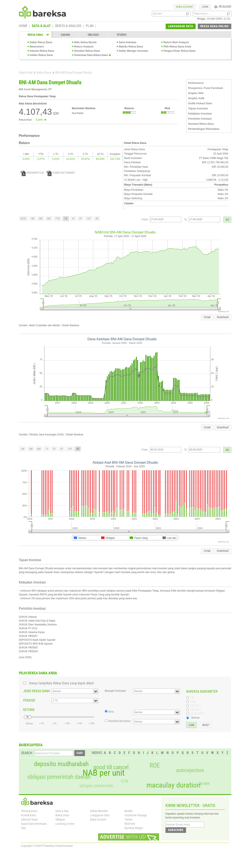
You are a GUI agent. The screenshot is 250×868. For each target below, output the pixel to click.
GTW (125, 781)
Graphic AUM (196, 98)
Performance (196, 83)
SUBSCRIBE (176, 830)
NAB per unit (104, 773)
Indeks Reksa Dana (41, 55)
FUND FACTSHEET (61, 173)
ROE (155, 765)
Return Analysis (84, 47)
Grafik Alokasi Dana (200, 103)
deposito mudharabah (61, 764)
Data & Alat (26, 73)
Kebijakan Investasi (200, 114)
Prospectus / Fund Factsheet (206, 88)
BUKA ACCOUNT (185, 7)
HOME (23, 26)
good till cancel (111, 767)
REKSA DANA (35, 35)
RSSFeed (130, 824)
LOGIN (205, 7)
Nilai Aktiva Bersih (85, 42)
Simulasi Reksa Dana (87, 51)
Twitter (129, 819)
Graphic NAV (196, 93)
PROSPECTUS (32, 173)
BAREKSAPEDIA (31, 745)
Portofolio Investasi (200, 119)
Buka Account (98, 819)
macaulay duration (173, 785)
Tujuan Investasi (198, 109)
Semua (195, 718)
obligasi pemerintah (96, 786)
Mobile (129, 811)
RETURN (29, 710)
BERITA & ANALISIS (68, 26)
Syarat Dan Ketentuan (34, 824)
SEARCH (27, 753)
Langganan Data (100, 815)
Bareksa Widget (134, 828)
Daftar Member (99, 811)
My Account (223, 6)
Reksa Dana (44, 73)
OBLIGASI (93, 35)
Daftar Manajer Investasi (134, 51)
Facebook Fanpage (136, 815)
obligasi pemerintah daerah (59, 777)
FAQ (23, 828)
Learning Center (65, 824)
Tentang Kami (29, 811)
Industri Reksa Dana (42, 51)
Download (223, 317)
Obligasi (60, 819)
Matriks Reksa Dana (131, 47)
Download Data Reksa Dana (91, 55)
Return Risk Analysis (176, 42)
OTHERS (122, 35)
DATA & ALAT (41, 26)
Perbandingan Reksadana (204, 129)
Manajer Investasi (115, 691)
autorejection (190, 770)
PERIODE (29, 700)
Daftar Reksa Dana (41, 42)
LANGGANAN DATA (181, 26)
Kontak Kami (29, 815)
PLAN (90, 26)
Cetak (207, 317)
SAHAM (65, 35)
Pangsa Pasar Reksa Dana (179, 51)
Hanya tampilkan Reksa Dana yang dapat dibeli (61, 683)
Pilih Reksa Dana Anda (177, 47)
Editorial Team (29, 819)
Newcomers (37, 47)
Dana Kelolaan (128, 42)
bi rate (204, 783)
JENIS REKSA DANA (37, 691)
